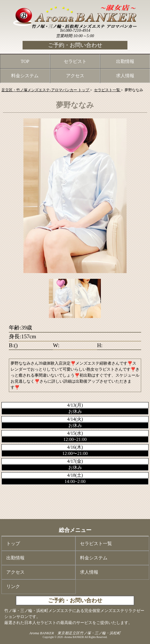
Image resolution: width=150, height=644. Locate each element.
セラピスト (75, 61)
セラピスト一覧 (96, 543)
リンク (13, 586)
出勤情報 (125, 61)
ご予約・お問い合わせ (75, 45)
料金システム (25, 76)
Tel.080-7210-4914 (75, 30)
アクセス (75, 76)
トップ (13, 543)
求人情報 (125, 76)
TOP (25, 61)
